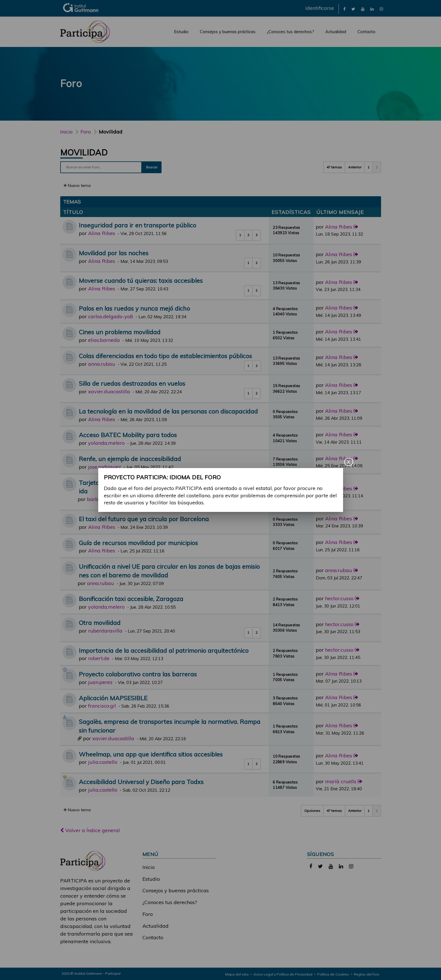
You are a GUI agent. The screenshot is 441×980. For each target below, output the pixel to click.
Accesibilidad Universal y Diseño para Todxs (141, 782)
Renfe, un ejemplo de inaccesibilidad (130, 459)
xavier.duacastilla (109, 391)
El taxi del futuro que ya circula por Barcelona (144, 519)
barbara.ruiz (102, 499)
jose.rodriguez (105, 467)
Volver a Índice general (90, 830)
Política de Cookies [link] (333, 974)
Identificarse (320, 8)
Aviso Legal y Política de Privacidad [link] (283, 974)
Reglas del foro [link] (367, 974)
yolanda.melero (106, 443)
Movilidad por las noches (114, 253)
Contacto (366, 32)
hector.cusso (339, 598)
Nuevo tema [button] (77, 186)
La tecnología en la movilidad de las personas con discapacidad (168, 411)
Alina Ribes (102, 233)
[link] (344, 9)
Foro (148, 914)
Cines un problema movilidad (120, 332)
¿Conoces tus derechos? (290, 32)
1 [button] (369, 167)
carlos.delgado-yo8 (111, 316)
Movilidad (84, 152)
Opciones (312, 811)
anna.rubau (102, 364)
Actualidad (336, 32)
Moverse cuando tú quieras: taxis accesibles (141, 280)
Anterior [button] (355, 167)
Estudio (181, 32)
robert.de (99, 658)
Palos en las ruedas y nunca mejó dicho (134, 308)
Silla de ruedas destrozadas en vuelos (132, 383)
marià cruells (341, 781)
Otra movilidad (100, 623)
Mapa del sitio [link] (237, 974)
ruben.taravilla (105, 631)
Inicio (66, 132)
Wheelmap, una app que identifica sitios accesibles (151, 754)
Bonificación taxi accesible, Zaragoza (131, 599)
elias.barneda (104, 340)
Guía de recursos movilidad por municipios (138, 543)
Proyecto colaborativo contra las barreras (138, 674)
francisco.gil (102, 706)
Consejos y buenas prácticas (228, 32)
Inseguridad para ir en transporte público (137, 225)
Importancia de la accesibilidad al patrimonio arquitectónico (164, 650)
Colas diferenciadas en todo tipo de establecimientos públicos (165, 356)
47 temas (334, 167)
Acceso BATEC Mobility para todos (128, 435)
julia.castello (103, 762)
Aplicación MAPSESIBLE (113, 698)
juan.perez (100, 682)
